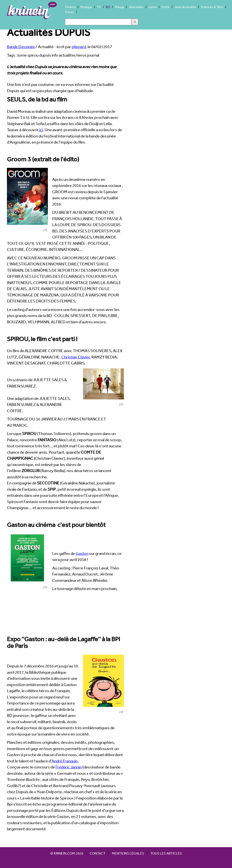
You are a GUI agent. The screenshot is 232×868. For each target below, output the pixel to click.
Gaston (82, 553)
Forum (70, 12)
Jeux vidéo (136, 7)
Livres (153, 7)
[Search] (98, 22)
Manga (119, 7)
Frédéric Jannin (69, 767)
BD (108, 7)
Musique (86, 7)
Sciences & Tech (212, 7)
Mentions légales (128, 853)
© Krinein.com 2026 (67, 853)
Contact (98, 853)
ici (41, 130)
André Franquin (65, 761)
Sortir (166, 7)
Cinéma (70, 7)
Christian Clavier (75, 357)
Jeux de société (185, 7)
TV (99, 7)
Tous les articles (166, 853)
